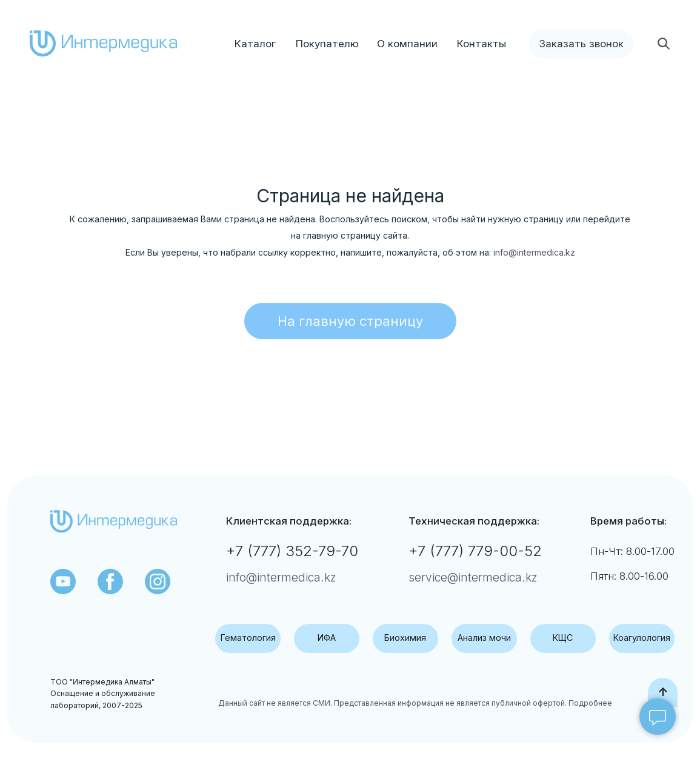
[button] (581, 44)
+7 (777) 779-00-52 (475, 551)
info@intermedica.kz (534, 252)
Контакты (482, 44)
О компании (407, 44)
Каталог (255, 44)
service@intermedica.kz (473, 577)
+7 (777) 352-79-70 (292, 551)
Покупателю (327, 44)
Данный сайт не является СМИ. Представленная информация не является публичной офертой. (392, 703)
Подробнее (589, 703)
